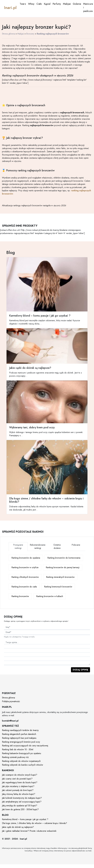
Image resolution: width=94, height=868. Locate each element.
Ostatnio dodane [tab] (57, 546)
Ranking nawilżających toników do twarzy (20, 730)
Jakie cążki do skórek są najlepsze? (18, 827)
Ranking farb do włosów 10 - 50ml (18, 749)
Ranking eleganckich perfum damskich (19, 734)
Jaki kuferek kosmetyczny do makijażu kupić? (22, 798)
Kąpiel (47, 4)
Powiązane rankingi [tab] (18, 546)
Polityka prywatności (11, 701)
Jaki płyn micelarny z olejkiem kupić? (18, 786)
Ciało (39, 4)
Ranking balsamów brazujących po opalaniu (22, 753)
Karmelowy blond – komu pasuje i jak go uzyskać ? (25, 819)
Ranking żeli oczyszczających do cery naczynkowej (25, 746)
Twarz (23, 4)
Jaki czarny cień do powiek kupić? (17, 779)
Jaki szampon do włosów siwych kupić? (20, 775)
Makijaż (67, 4)
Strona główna (8, 34)
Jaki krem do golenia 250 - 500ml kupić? (20, 809)
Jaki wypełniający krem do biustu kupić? (20, 782)
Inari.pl (10, 8)
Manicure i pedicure (88, 7)
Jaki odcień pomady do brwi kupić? (18, 790)
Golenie (77, 4)
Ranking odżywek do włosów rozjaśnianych (21, 761)
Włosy (31, 4)
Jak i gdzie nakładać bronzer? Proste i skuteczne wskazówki (29, 831)
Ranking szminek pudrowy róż (15, 757)
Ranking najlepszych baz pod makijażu (19, 738)
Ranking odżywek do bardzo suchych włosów (23, 765)
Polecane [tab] (76, 545)
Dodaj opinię (80, 670)
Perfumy (57, 4)
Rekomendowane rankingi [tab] (38, 546)
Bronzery (30, 34)
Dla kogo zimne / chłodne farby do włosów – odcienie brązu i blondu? (34, 823)
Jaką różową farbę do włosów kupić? (19, 794)
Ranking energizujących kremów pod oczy (21, 742)
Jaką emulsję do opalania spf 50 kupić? (20, 806)
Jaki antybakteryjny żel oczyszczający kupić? (22, 802)
